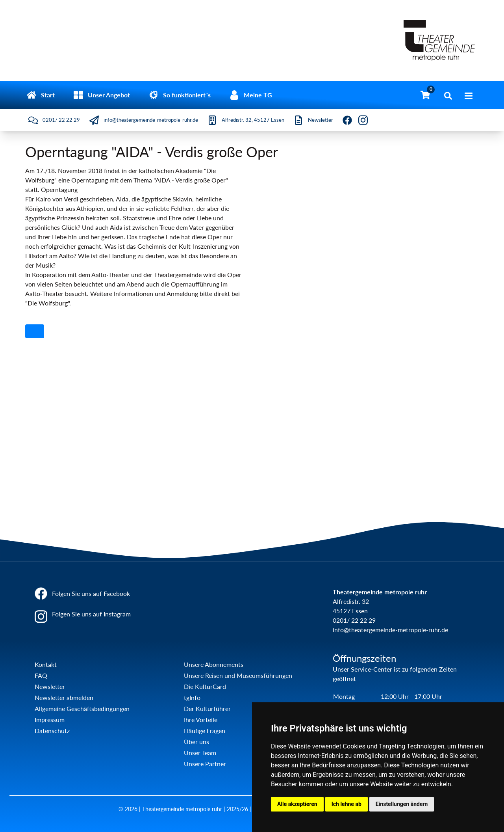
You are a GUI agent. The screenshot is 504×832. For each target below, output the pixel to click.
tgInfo (192, 697)
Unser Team (200, 753)
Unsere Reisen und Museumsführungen (238, 675)
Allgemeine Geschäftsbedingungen (82, 708)
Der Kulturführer (207, 708)
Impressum (50, 719)
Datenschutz (52, 731)
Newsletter (50, 686)
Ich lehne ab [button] (346, 804)
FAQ (41, 675)
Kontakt (46, 664)
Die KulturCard (205, 686)
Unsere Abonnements (214, 664)
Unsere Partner (205, 764)
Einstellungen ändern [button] (402, 804)
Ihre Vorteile (201, 719)
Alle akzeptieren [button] (297, 804)
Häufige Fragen (205, 731)
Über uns (196, 742)
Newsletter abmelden (64, 697)
